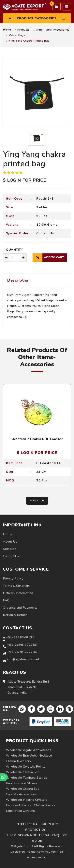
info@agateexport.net (23, 659)
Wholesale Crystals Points (26, 767)
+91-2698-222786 (22, 645)
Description (18, 280)
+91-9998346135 (20, 637)
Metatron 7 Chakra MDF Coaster (37, 439)
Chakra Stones (45, 805)
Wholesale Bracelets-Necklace (29, 756)
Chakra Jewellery (18, 761)
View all (37, 501)
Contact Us (45, 233)
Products (23, 30)
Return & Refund (15, 615)
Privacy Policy (13, 578)
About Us (10, 542)
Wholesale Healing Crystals (27, 800)
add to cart (48, 258)
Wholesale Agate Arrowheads (29, 750)
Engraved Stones (19, 805)
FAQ (6, 600)
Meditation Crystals (20, 811)
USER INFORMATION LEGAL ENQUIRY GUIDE (37, 838)
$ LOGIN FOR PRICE (24, 180)
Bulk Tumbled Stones (22, 783)
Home (7, 30)
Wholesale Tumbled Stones (26, 778)
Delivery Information (18, 593)
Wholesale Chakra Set (22, 772)
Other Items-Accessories (53, 30)
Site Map (10, 549)
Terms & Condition (16, 586)
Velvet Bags (17, 35)
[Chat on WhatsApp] (4, 777)
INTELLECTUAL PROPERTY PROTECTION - (37, 827)
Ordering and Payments (20, 608)
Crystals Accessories (21, 794)
